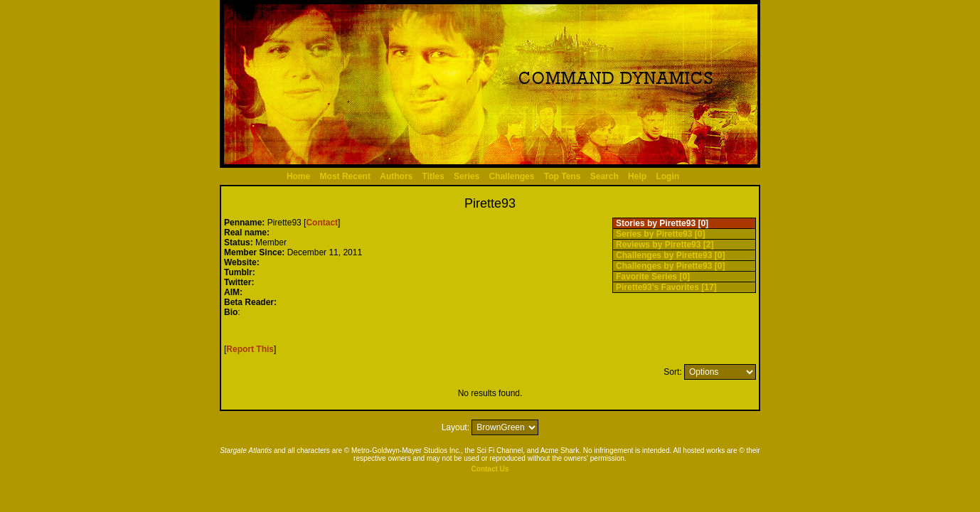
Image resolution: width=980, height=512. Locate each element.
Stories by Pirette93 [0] (662, 223)
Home (298, 176)
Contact (322, 223)
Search (604, 176)
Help (637, 176)
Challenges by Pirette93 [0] (670, 255)
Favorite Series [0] (653, 277)
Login (667, 176)
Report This (250, 349)
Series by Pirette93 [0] (660, 234)
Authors (396, 176)
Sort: (672, 372)
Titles (433, 176)
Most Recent (345, 176)
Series (467, 176)
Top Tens (563, 176)
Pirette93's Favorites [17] (666, 287)
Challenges (511, 176)
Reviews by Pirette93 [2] (665, 245)
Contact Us (490, 469)
